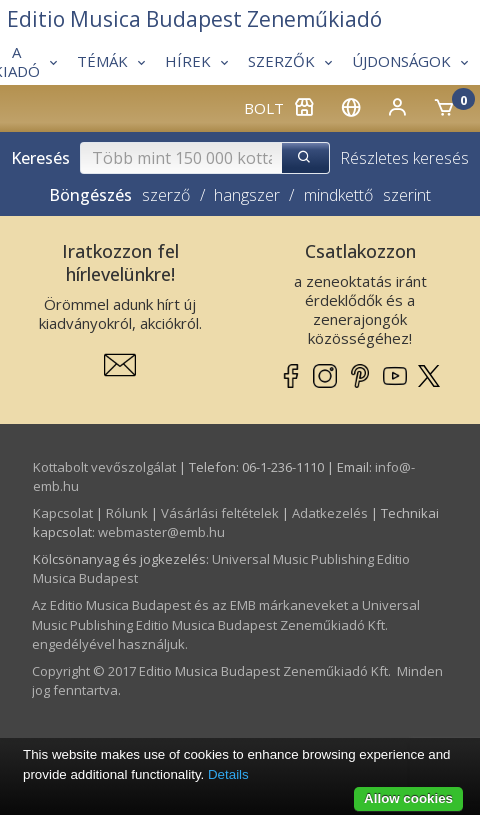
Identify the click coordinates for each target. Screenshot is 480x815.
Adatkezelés (330, 513)
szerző (166, 195)
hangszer (247, 195)
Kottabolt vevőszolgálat (104, 467)
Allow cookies (408, 798)
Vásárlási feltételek (220, 513)
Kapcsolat (63, 513)
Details (228, 774)
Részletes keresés (404, 158)
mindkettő (338, 195)
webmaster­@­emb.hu (161, 532)
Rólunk (127, 513)
